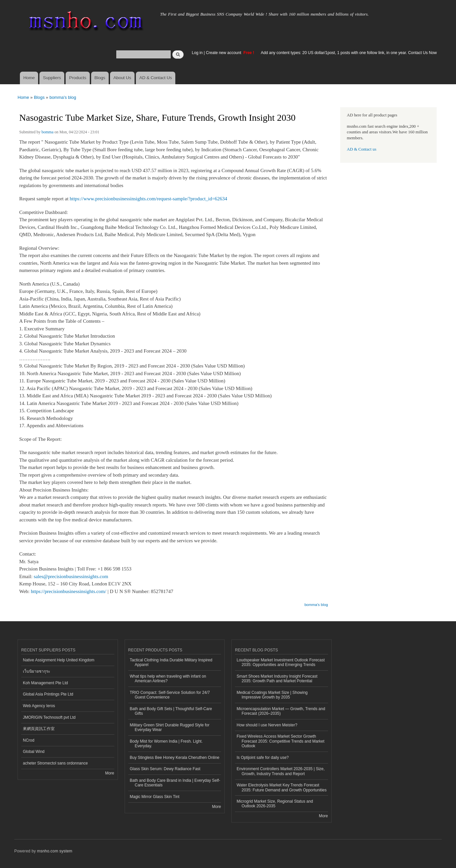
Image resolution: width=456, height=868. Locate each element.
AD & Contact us (362, 149)
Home (29, 78)
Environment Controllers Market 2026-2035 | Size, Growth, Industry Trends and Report (281, 771)
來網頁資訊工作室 (39, 729)
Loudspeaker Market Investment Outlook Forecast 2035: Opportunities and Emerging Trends (281, 662)
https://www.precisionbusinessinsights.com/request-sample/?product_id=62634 (148, 199)
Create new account (224, 53)
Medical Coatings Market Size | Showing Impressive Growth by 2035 (272, 695)
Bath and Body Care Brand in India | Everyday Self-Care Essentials (175, 783)
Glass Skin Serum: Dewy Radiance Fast (165, 769)
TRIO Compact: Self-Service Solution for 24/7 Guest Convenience (170, 695)
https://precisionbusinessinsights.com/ (69, 591)
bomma (47, 132)
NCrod (29, 740)
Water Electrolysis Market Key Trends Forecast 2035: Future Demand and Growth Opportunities (282, 787)
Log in (197, 53)
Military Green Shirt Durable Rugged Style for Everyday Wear (170, 727)
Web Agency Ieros (39, 706)
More (110, 773)
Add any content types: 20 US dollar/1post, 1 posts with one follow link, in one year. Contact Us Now (349, 53)
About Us (122, 78)
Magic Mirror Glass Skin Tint (155, 797)
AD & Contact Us (156, 78)
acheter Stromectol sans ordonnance (55, 763)
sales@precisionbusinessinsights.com (71, 576)
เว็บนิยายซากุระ (36, 671)
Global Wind (34, 752)
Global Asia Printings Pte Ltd (48, 694)
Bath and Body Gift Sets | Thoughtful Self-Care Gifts (171, 711)
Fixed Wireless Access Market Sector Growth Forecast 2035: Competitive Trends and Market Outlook (281, 741)
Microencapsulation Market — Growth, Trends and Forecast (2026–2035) (281, 711)
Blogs (100, 78)
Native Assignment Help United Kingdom (59, 660)
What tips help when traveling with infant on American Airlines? (168, 679)
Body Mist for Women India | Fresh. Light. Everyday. (166, 744)
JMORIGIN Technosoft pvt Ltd (49, 717)
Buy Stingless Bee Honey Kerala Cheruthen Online (175, 758)
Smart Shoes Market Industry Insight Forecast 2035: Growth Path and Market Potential (277, 679)
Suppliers (52, 78)
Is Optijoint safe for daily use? (263, 758)
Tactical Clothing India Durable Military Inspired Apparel (171, 662)
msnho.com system (55, 851)
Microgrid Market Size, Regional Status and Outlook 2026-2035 (275, 804)
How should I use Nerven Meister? (267, 725)
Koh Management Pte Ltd (45, 683)
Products (78, 78)
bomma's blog (63, 97)
